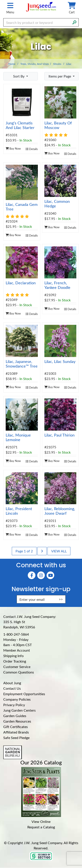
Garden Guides (15, 716)
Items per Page (60, 76)
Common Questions (19, 672)
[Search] (74, 22)
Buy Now (13, 148)
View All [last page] (59, 551)
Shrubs (57, 64)
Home (12, 64)
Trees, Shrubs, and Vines (35, 64)
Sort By (19, 76)
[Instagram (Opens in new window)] (41, 575)
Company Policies (17, 699)
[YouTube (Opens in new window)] (50, 575)
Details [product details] (32, 149)
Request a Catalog (41, 827)
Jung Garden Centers (19, 710)
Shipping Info (13, 656)
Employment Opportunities (24, 694)
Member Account (17, 650)
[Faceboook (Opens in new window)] (32, 575)
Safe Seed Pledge (16, 738)
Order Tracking (15, 661)
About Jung (12, 683)
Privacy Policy (14, 705)
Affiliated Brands (16, 732)
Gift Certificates (16, 727)
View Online (41, 821)
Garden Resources (17, 721)
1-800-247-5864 (16, 634)
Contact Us (12, 688)
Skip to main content (0, 0)
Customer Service (17, 667)
